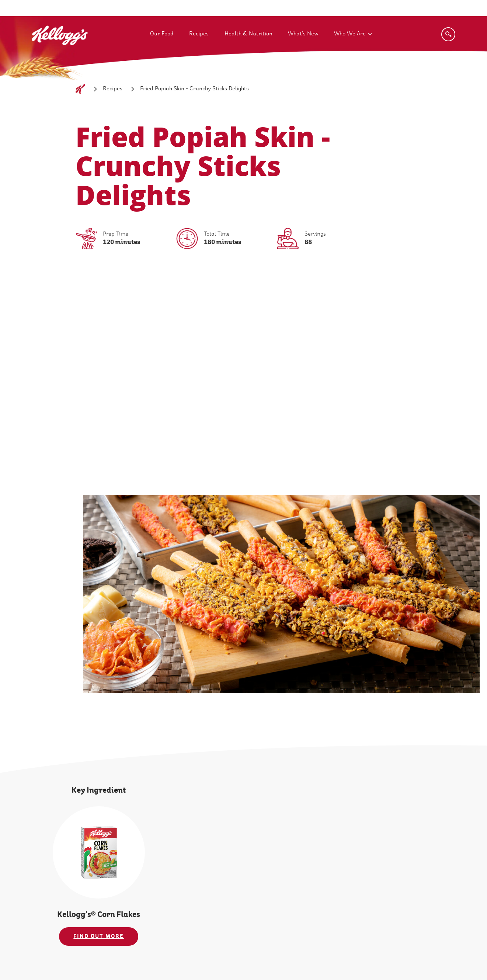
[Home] (80, 89)
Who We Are (350, 34)
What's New (303, 34)
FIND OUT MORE (99, 936)
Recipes (199, 34)
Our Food (162, 34)
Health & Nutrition (248, 34)
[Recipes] (113, 89)
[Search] (448, 34)
